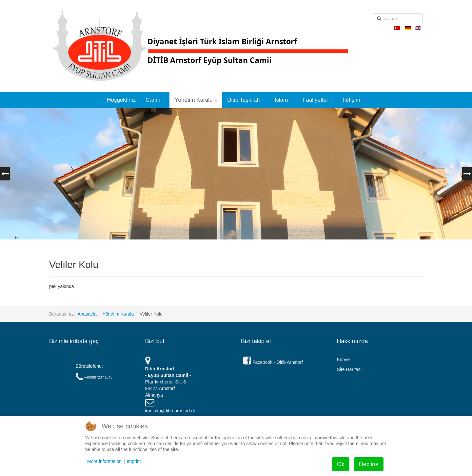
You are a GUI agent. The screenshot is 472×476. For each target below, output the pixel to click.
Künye (344, 360)
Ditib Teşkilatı (246, 100)
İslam (284, 100)
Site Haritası (349, 369)
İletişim (354, 100)
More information (104, 461)
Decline (369, 464)
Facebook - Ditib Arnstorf (273, 362)
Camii (155, 100)
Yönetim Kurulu (196, 100)
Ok (341, 464)
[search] (398, 19)
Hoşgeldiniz (121, 100)
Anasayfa (87, 314)
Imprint (134, 461)
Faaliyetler (318, 100)
